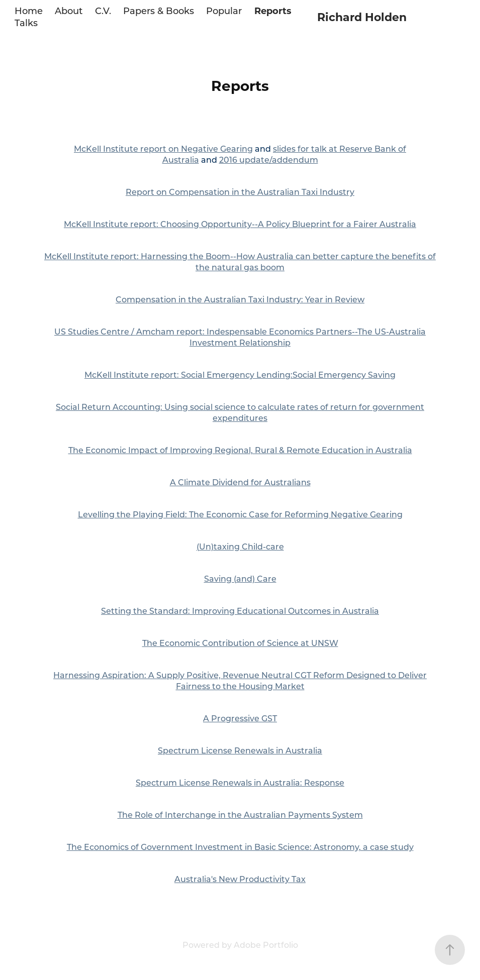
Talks (26, 23)
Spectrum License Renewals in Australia (240, 750)
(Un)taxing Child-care (240, 546)
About (69, 11)
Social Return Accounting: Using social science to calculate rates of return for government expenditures (240, 412)
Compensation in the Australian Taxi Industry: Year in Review (240, 299)
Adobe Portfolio (266, 945)
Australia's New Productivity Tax (240, 879)
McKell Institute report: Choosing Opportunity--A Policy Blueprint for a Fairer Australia (240, 224)
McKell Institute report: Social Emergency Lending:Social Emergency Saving (240, 374)
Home (29, 11)
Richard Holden (362, 17)
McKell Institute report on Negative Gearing (163, 148)
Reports (273, 11)
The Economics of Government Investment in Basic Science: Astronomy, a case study (240, 847)
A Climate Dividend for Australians (240, 482)
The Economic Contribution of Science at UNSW (240, 643)
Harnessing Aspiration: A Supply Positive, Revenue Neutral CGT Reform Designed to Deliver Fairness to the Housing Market (240, 680)
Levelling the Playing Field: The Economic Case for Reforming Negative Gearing (240, 514)
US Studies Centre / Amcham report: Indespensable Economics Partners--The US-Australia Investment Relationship (240, 337)
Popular (224, 11)
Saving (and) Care (240, 578)
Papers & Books (159, 11)
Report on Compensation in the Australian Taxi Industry (240, 192)
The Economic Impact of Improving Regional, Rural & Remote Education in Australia (240, 450)
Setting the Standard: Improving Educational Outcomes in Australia (240, 611)
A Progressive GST (240, 718)
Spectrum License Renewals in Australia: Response (240, 782)
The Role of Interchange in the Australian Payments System (240, 814)
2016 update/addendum (269, 159)
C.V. (103, 11)
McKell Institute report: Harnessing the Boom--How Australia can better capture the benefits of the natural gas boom (240, 261)
